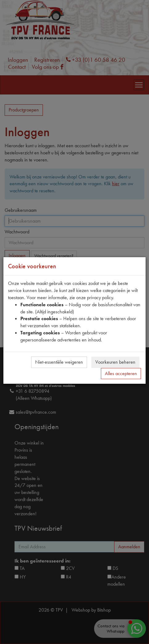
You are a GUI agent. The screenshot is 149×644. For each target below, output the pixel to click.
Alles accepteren (121, 373)
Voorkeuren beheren (115, 362)
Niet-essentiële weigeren (59, 362)
